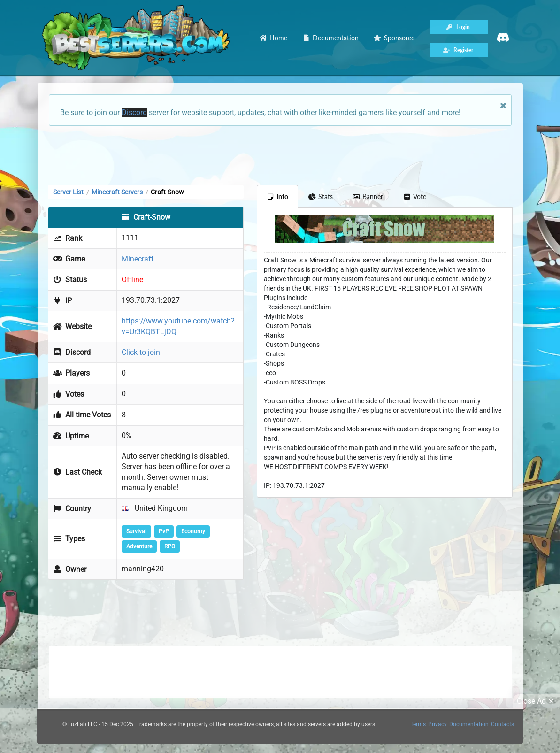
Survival (136, 531)
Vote (414, 196)
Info (278, 196)
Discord (134, 112)
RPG (170, 546)
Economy (193, 531)
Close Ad (537, 701)
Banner (368, 196)
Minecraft (138, 259)
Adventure (139, 546)
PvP (164, 531)
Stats (320, 196)
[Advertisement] (280, 154)
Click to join (141, 352)
